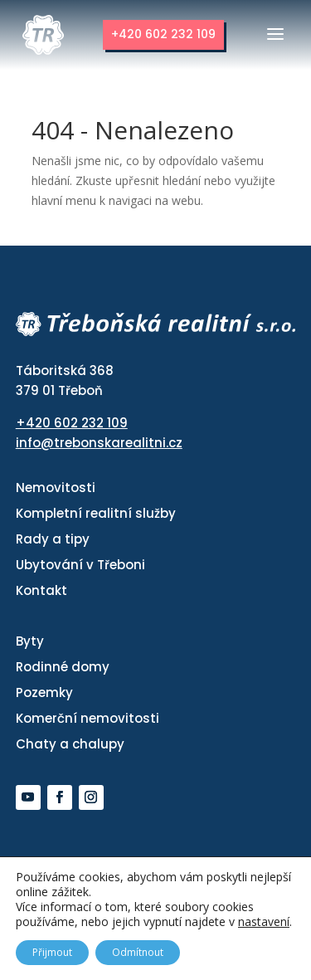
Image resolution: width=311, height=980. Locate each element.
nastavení (264, 922)
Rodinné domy (63, 667)
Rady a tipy (53, 539)
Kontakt (41, 590)
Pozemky (44, 692)
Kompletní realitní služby (96, 513)
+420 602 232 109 (163, 34)
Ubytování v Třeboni (80, 565)
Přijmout (52, 952)
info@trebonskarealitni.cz (99, 443)
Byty (30, 641)
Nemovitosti (56, 488)
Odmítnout (138, 952)
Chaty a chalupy (70, 744)
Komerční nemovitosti (87, 718)
